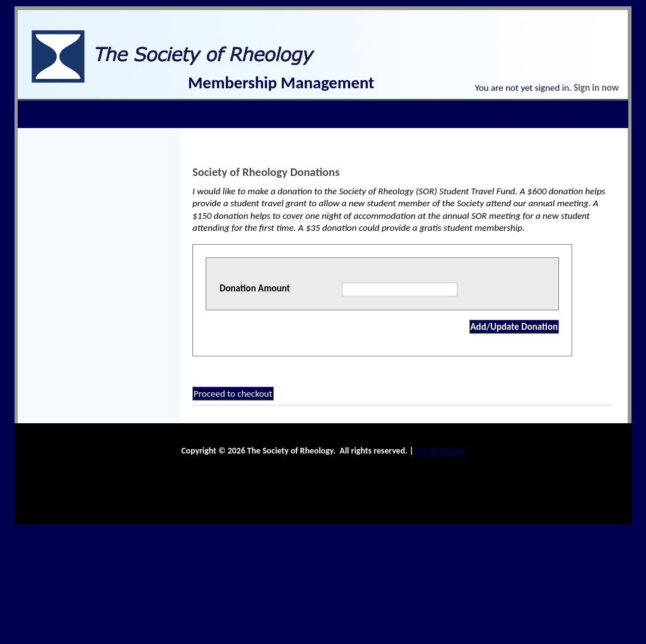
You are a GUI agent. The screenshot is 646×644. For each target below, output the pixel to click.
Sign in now (596, 88)
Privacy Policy (440, 451)
